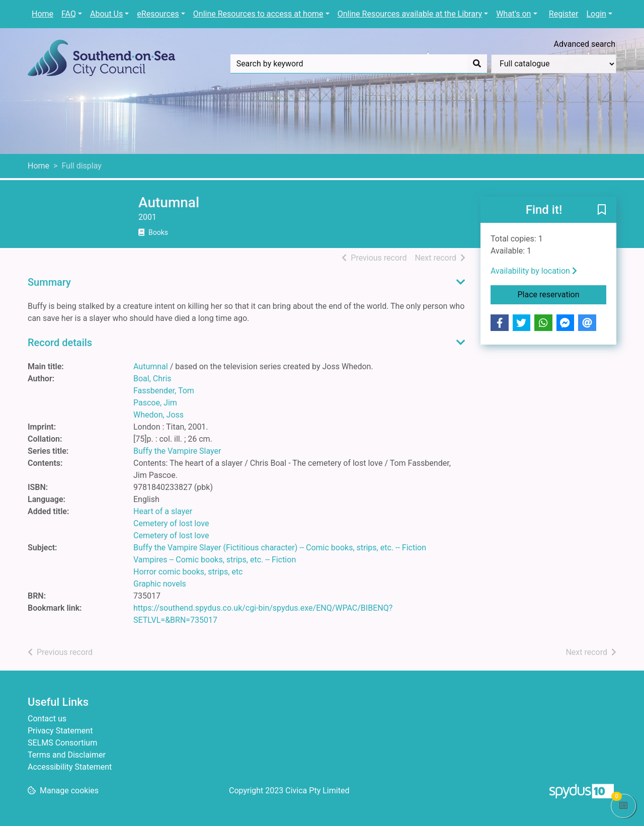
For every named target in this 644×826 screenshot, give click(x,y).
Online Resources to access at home (258, 14)
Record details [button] (60, 343)
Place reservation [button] (562, 294)
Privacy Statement (60, 731)
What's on (513, 14)
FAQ (69, 14)
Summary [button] (49, 282)
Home (43, 14)
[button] (602, 210)
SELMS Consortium (62, 743)
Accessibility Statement (70, 767)
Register (564, 14)
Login (596, 14)
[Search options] (554, 64)
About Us (106, 14)
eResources (158, 14)
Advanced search (585, 44)
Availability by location (534, 271)
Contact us (47, 719)
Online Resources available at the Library (410, 14)
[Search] (477, 64)
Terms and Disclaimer (67, 755)
